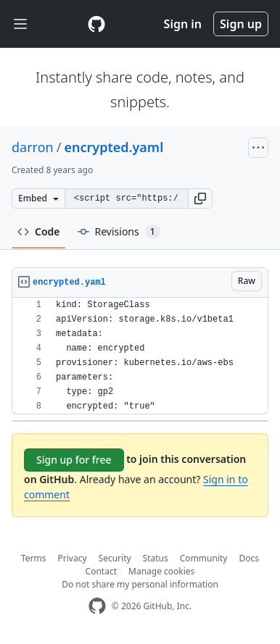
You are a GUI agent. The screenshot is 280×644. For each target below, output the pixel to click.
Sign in (183, 24)
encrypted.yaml (114, 147)
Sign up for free (74, 460)
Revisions (119, 232)
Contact (101, 571)
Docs (249, 558)
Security (115, 558)
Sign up (241, 24)
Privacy (73, 558)
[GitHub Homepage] (97, 606)
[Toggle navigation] (20, 24)
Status (156, 558)
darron (33, 147)
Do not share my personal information (140, 584)
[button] (200, 198)
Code (39, 231)
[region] (140, 356)
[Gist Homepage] (96, 24)
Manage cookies (161, 571)
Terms (34, 558)
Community (204, 558)
